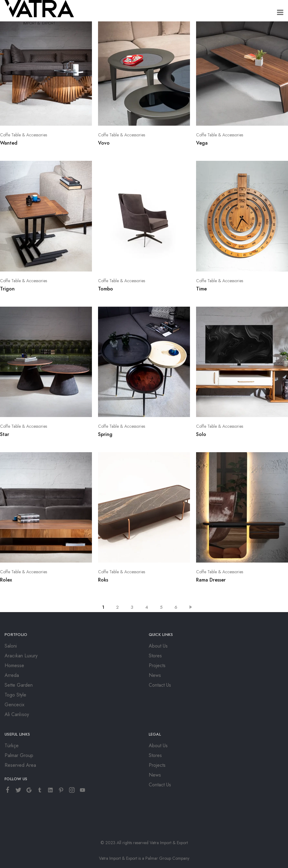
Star (5, 434)
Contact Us (160, 685)
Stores (155, 656)
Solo (201, 434)
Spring (105, 434)
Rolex (6, 580)
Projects (157, 665)
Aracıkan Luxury (21, 656)
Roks (103, 580)
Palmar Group (19, 755)
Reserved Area (20, 765)
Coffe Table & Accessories (24, 135)
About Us (158, 646)
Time (201, 289)
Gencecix (15, 705)
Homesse (14, 665)
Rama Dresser (211, 580)
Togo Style (15, 695)
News (155, 675)
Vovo (104, 143)
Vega (202, 143)
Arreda (12, 675)
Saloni (11, 646)
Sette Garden (19, 685)
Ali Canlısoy (17, 714)
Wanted (9, 143)
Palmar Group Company (167, 858)
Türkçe (12, 746)
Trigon (7, 289)
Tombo (106, 289)
